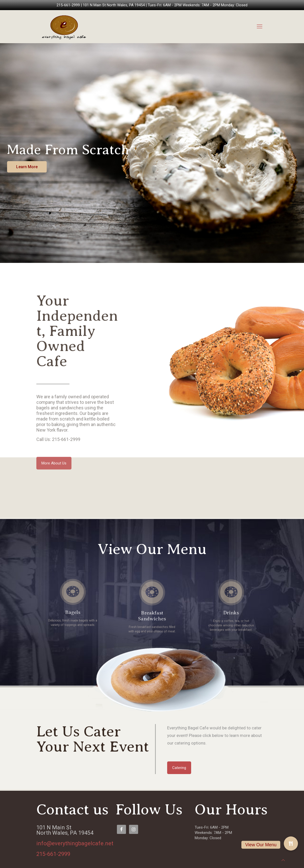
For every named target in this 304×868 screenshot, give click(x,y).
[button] (291, 844)
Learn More (27, 167)
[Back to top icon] (283, 860)
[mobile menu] (260, 27)
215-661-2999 (68, 5)
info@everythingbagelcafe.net (75, 843)
